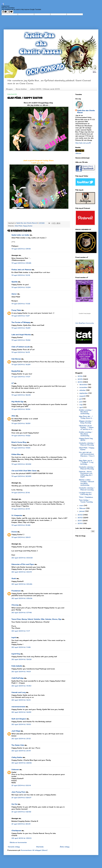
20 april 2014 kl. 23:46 (22, 763)
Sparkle (15, 282)
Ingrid (14, 637)
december (84, 384)
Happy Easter (28, 226)
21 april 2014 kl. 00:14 (21, 785)
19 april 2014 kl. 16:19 (21, 352)
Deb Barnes (16, 359)
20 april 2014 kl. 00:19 (22, 572)
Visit (84, 323)
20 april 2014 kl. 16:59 (21, 712)
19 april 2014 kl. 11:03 (21, 304)
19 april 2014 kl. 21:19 (21, 509)
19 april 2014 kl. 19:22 (21, 436)
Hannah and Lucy (19, 692)
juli (81, 399)
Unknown (15, 769)
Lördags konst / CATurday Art (86, 493)
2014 (80, 382)
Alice (13, 416)
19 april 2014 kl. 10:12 (21, 275)
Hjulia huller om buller (20, 235)
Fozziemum (16, 591)
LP (13, 383)
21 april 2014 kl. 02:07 (21, 798)
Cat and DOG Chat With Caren (24, 471)
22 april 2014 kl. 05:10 (21, 838)
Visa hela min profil (83, 143)
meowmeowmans (18, 707)
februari (83, 508)
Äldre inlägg (65, 847)
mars (82, 505)
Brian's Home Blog (19, 442)
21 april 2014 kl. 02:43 (21, 812)
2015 (80, 379)
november (84, 387)
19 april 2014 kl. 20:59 (21, 476)
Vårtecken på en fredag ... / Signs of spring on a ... (86, 427)
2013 (80, 515)
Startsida (40, 847)
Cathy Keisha (17, 757)
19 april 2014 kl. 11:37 (21, 316)
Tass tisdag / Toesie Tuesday (86, 501)
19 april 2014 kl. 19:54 (21, 448)
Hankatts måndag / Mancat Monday (87, 444)
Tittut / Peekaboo (86, 497)
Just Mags (16, 731)
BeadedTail (16, 371)
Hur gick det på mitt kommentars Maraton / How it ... (87, 455)
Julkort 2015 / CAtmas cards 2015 (45, 89)
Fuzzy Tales (16, 310)
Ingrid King (16, 654)
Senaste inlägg (14, 847)
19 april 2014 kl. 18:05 (21, 395)
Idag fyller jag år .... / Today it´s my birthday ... (86, 462)
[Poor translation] (10, 12)
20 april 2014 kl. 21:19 (21, 751)
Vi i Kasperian (17, 515)
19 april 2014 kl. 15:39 (21, 328)
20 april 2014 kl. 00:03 (22, 558)
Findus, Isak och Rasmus (21, 270)
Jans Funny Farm (18, 792)
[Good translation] (5, 12)
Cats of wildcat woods (21, 347)
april (81, 407)
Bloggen (9, 89)
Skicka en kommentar (18, 842)
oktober (83, 390)
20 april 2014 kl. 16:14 (21, 700)
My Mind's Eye (18, 402)
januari (82, 511)
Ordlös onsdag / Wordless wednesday (86, 412)
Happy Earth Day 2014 (86, 439)
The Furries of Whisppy (21, 322)
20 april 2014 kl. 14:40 (21, 686)
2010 (80, 523)
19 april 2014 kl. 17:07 (21, 377)
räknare (78, 153)
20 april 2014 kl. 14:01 (21, 672)
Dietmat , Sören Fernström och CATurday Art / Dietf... (86, 474)
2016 (80, 376)
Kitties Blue (16, 454)
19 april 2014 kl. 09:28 (21, 263)
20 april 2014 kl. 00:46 (22, 584)
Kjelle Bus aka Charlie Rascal (86, 111)
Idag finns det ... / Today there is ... (86, 417)
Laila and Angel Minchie (21, 335)
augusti (83, 396)
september (84, 393)
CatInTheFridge (18, 678)
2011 (80, 521)
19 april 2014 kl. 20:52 (21, 464)
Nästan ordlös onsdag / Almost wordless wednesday (87, 482)
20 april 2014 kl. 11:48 (21, 647)
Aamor (14, 294)
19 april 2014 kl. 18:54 (21, 409)
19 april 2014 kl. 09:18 (21, 249)
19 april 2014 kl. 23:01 (21, 537)
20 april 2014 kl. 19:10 (21, 724)
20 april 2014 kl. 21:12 (21, 739)
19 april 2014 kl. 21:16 (21, 493)
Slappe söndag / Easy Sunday (86, 422)
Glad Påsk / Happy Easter (87, 449)
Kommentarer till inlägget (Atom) (34, 850)
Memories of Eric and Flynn (23, 564)
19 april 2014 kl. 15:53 (21, 340)
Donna (14, 532)
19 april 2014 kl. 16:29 (21, 364)
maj (81, 405)
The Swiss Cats (18, 745)
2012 (80, 518)
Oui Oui (14, 804)
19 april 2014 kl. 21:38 (21, 525)
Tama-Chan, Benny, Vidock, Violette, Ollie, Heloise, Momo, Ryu (36, 619)
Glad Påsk (18, 226)
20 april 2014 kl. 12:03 (21, 659)
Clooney (15, 605)
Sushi (14, 578)
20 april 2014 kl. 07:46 (22, 613)
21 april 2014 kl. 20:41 (21, 824)
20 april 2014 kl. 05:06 (22, 598)
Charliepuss (16, 831)
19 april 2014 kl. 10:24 (21, 287)
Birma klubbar (21, 89)
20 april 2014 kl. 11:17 (21, 631)
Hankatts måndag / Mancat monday (87, 489)
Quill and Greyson (19, 719)
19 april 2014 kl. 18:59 (21, 423)
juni (81, 402)
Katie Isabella (17, 666)
